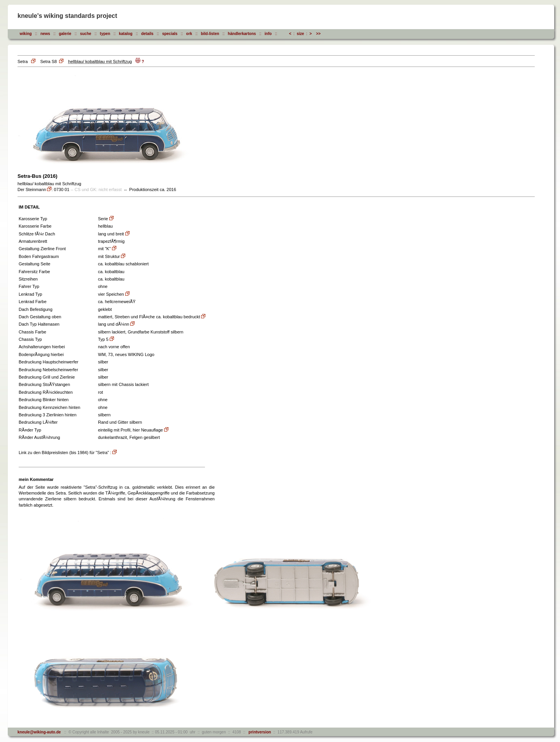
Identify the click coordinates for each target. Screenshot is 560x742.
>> (318, 34)
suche (86, 34)
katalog (126, 34)
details (147, 34)
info (268, 34)
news (45, 34)
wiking (26, 34)
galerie (65, 34)
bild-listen (210, 34)
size (300, 34)
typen (105, 34)
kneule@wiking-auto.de (39, 732)
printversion (259, 732)
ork (189, 34)
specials (170, 34)
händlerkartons (242, 34)
